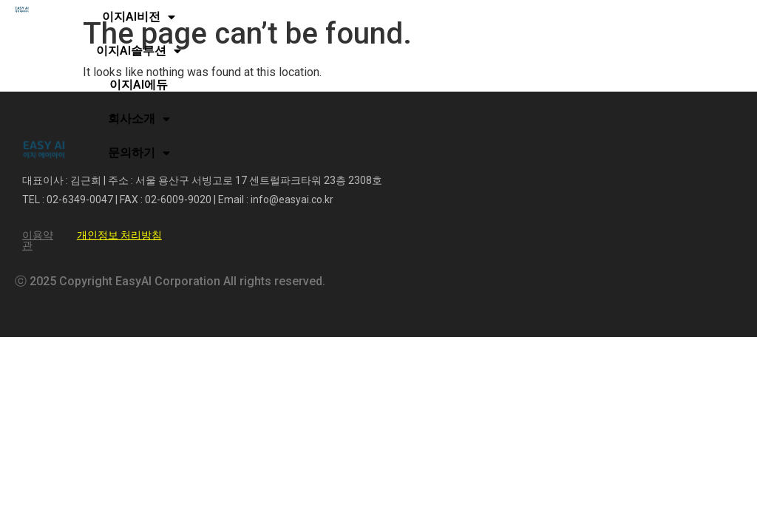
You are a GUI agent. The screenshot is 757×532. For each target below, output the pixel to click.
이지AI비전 (139, 17)
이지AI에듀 (139, 85)
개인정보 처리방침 (119, 235)
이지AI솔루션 (139, 51)
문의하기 (139, 153)
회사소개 (139, 119)
